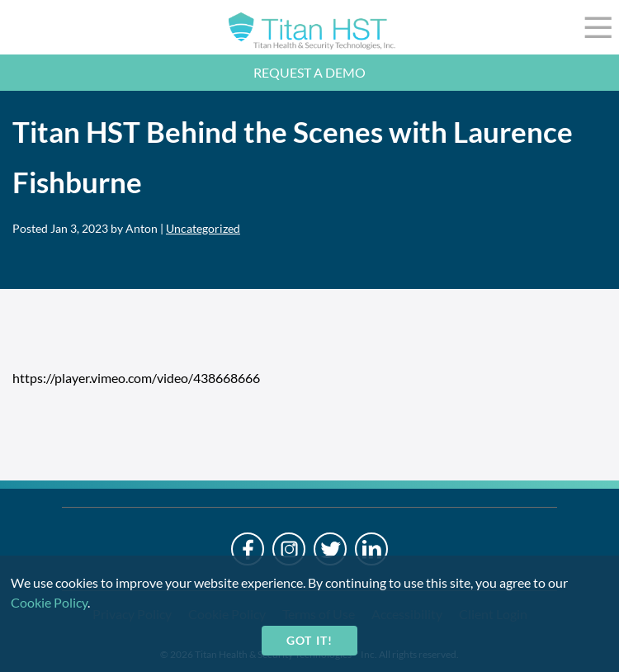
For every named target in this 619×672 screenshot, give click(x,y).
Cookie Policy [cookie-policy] (49, 602)
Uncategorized (203, 228)
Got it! (309, 640)
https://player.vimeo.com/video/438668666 (136, 378)
